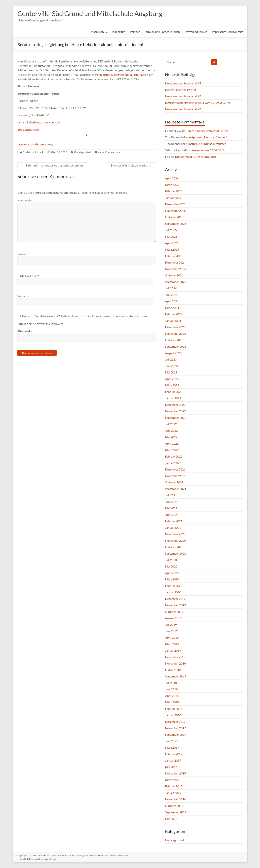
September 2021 (176, 489)
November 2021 (175, 476)
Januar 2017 (173, 760)
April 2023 (172, 379)
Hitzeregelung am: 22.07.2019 (205, 150)
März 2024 (172, 308)
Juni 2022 (171, 430)
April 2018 (172, 696)
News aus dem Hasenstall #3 (183, 83)
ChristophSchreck (33, 152)
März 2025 (172, 249)
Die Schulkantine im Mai (180, 90)
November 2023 (175, 333)
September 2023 (176, 346)
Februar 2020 (174, 586)
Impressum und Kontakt (227, 32)
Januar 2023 (173, 398)
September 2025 (176, 224)
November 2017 (175, 728)
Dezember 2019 (175, 599)
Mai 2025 (171, 236)
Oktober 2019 (174, 612)
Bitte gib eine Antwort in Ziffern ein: (40, 324)
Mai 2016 (171, 767)
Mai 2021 (171, 508)
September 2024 (176, 282)
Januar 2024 (173, 321)
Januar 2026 (173, 198)
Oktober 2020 (174, 547)
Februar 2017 (174, 754)
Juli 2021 (171, 495)
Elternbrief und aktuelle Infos (131, 165)
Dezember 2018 (175, 657)
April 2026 (172, 178)
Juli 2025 (171, 230)
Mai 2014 (171, 819)
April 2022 (172, 443)
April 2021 (172, 515)
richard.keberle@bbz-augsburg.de (124, 75)
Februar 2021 (174, 521)
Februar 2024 (174, 314)
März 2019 (172, 644)
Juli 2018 (171, 683)
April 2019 (172, 637)
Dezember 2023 (175, 327)
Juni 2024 (171, 295)
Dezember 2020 (175, 534)
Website (23, 296)
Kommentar (26, 200)
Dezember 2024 (175, 262)
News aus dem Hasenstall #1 (183, 109)
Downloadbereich (196, 32)
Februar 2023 (174, 392)
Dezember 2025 (175, 204)
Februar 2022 (174, 456)
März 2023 (172, 385)
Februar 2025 (174, 256)
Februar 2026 (174, 191)
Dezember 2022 (175, 405)
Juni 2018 (171, 689)
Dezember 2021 (175, 469)
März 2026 (172, 185)
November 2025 (175, 211)
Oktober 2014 (174, 806)
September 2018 (176, 676)
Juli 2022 (171, 424)
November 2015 (175, 773)
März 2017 (172, 747)
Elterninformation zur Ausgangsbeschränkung (53, 165)
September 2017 (176, 734)
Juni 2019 (171, 631)
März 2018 (172, 702)
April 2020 (172, 573)
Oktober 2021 (174, 482)
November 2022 (175, 411)
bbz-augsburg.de (28, 129)
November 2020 (175, 540)
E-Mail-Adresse (28, 276)
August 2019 (173, 618)
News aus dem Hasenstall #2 (183, 96)
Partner (135, 32)
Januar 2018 (173, 715)
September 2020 (176, 553)
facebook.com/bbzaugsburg (35, 144)
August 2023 (173, 353)
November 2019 (175, 605)
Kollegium (119, 32)
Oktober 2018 (174, 670)
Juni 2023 (171, 366)
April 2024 (172, 301)
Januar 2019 (173, 650)
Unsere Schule (99, 32)
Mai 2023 (171, 372)
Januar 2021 (173, 528)
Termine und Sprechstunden (162, 32)
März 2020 (172, 579)
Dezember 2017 (175, 722)
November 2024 (175, 269)
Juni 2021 (171, 502)
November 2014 (175, 799)
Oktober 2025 (174, 217)
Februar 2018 (174, 709)
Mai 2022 (171, 437)
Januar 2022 (173, 463)
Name (22, 254)
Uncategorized (82, 152)
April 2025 (172, 243)
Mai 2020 (171, 566)
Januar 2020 (173, 592)
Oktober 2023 (174, 340)
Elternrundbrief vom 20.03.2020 (207, 131)
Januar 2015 (173, 793)
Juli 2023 (171, 359)
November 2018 (175, 663)
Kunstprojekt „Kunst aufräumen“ (206, 137)
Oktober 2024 (174, 275)
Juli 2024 (171, 288)
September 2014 (176, 812)
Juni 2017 (171, 741)
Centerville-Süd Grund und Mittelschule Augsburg (90, 13)
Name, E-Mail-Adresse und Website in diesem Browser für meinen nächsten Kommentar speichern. (85, 316)
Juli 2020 (171, 560)
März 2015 (172, 780)
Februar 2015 (174, 786)
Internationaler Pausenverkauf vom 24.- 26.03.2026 (198, 103)
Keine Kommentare (109, 152)
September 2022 (176, 418)
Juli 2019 (171, 625)
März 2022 (172, 450)
